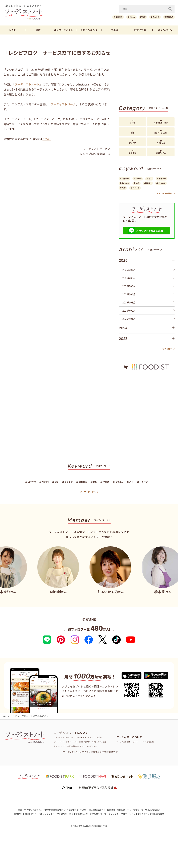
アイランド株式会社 (33, 830)
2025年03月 (148, 312)
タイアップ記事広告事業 (153, 834)
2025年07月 (148, 280)
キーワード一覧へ (163, 203)
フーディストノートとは (66, 749)
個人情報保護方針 (97, 830)
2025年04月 (148, 304)
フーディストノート (27, 84)
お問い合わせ (92, 757)
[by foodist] (147, 374)
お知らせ (132, 152)
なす (135, 17)
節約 (160, 185)
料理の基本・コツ (161, 122)
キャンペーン (165, 30)
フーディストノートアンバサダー (71, 753)
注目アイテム (161, 152)
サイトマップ (82, 762)
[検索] (170, 8)
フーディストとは (125, 757)
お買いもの (140, 30)
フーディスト (64, 30)
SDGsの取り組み (153, 830)
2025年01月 (148, 328)
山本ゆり (104, 17)
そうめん (143, 191)
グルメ (114, 30)
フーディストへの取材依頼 (150, 757)
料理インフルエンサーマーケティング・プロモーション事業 (112, 834)
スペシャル (161, 142)
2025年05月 (148, 296)
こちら (47, 139)
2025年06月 (148, 288)
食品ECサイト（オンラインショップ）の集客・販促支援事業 (53, 834)
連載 (38, 30)
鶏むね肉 (168, 17)
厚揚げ (126, 191)
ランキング (89, 30)
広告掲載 (121, 830)
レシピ (13, 30)
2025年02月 (148, 320)
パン (158, 191)
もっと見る (167, 359)
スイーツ (127, 196)
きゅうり (151, 17)
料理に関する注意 (63, 762)
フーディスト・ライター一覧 (68, 757)
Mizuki (121, 17)
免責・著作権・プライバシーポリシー (73, 766)
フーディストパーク (63, 104)
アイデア (132, 142)
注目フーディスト (161, 132)
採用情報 (111, 830)
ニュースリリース (135, 830)
